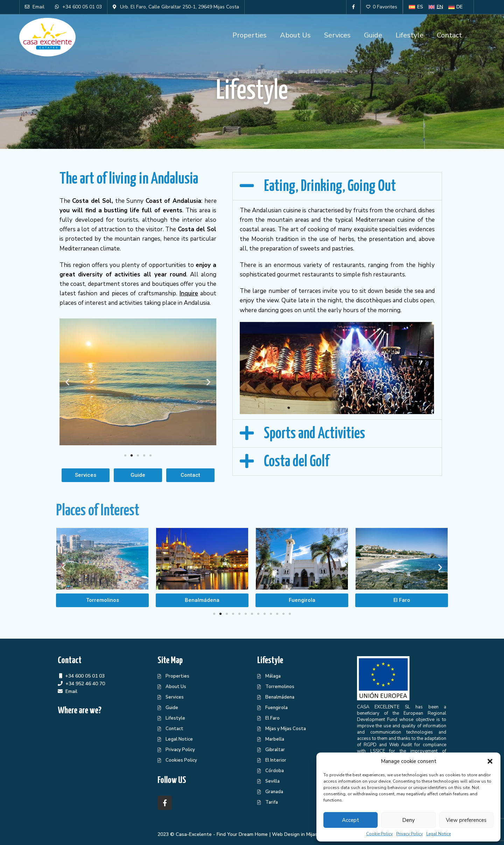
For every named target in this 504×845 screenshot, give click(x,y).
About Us (295, 35)
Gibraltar (275, 750)
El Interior (276, 760)
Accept (351, 820)
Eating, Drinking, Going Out (330, 187)
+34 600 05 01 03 (85, 676)
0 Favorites (382, 7)
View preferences (466, 820)
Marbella (275, 739)
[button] (490, 761)
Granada (274, 792)
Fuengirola (276, 708)
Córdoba (275, 771)
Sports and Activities (314, 434)
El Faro (272, 718)
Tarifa (272, 802)
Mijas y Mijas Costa (286, 729)
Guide (373, 35)
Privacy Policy (409, 834)
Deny (408, 820)
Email (71, 691)
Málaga (273, 676)
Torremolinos (280, 687)
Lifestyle (409, 35)
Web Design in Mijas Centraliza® (309, 834)
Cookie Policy (379, 834)
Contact (449, 35)
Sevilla (272, 781)
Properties (250, 35)
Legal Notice (439, 834)
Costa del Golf (296, 462)
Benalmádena (280, 697)
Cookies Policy (181, 760)
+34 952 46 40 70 (85, 684)
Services (337, 35)
